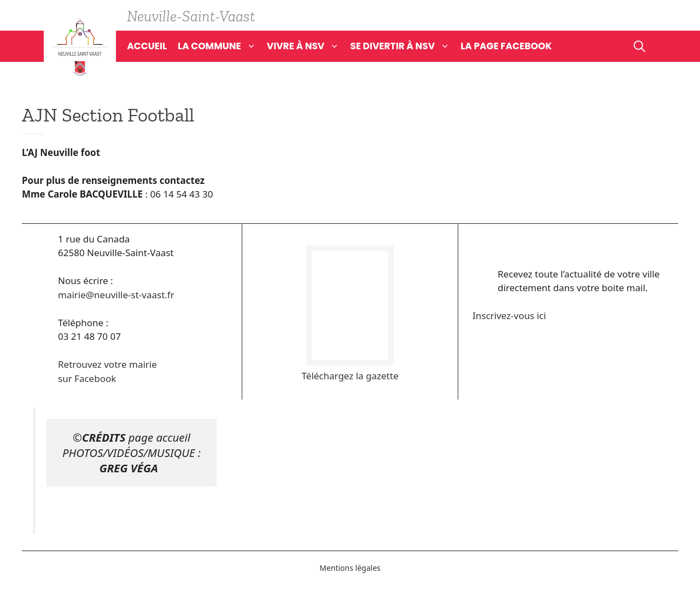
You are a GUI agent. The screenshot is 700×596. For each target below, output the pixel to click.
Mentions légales (350, 568)
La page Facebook (506, 46)
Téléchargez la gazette (350, 376)
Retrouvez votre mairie (107, 364)
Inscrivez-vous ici (509, 316)
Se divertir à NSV (405, 46)
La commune (222, 46)
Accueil (147, 46)
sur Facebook (87, 378)
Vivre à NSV (309, 46)
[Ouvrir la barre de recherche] (640, 46)
